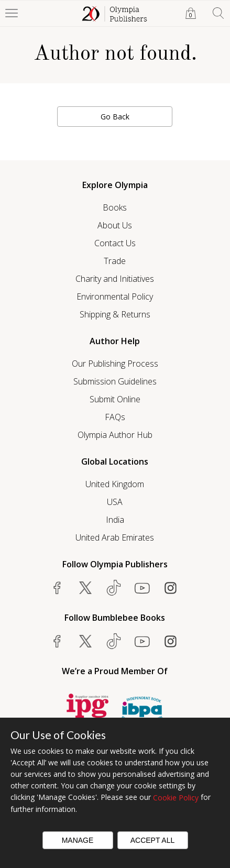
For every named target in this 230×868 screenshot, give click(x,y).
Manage (78, 840)
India (115, 520)
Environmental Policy (115, 296)
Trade (115, 261)
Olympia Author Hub (115, 435)
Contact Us (115, 243)
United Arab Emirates (115, 537)
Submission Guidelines (115, 381)
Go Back (115, 117)
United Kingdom (115, 484)
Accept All (153, 840)
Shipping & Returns (115, 314)
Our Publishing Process (115, 364)
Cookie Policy (176, 798)
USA (115, 502)
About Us (115, 225)
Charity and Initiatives (115, 279)
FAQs (115, 417)
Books (115, 207)
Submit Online (115, 399)
